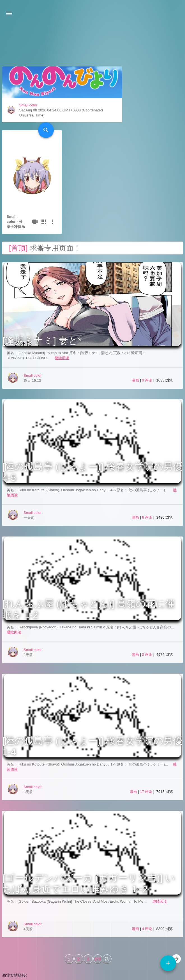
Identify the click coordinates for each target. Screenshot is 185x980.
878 (98, 900)
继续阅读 (62, 299)
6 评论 (147, 459)
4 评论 (147, 870)
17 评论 (147, 733)
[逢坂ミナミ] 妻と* (42, 282)
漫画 (135, 322)
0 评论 (147, 322)
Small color (28, 158)
